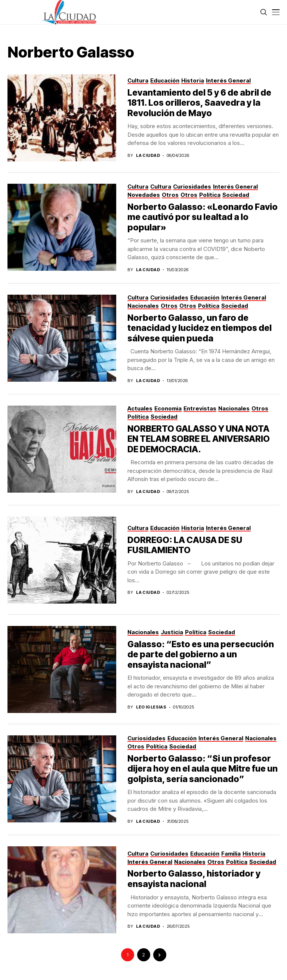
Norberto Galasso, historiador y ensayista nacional (194, 879)
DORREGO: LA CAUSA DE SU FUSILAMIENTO (185, 545)
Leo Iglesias (151, 707)
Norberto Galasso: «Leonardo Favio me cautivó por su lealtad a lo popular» (203, 217)
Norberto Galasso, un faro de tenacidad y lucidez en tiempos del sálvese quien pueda (200, 328)
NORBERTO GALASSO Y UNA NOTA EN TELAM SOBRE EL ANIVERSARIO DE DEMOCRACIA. (199, 439)
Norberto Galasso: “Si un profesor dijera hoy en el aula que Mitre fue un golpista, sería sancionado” (203, 769)
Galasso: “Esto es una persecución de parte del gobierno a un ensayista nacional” (201, 655)
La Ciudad (148, 156)
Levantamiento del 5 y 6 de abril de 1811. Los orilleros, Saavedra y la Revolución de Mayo (199, 103)
